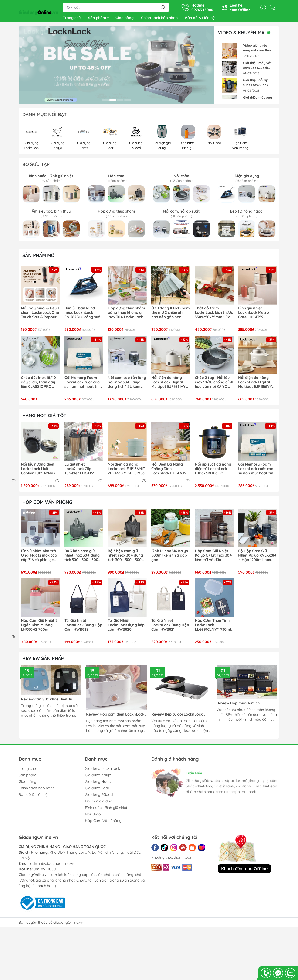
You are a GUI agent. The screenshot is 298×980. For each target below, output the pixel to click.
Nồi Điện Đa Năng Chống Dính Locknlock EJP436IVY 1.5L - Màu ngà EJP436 (170, 471)
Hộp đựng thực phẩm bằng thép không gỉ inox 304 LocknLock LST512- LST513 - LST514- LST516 (126, 314)
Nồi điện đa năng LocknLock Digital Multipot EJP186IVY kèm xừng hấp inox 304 (255, 384)
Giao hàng (125, 19)
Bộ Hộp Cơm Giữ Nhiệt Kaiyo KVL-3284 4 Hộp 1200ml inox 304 (257, 557)
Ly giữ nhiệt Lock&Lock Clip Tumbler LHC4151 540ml (80, 471)
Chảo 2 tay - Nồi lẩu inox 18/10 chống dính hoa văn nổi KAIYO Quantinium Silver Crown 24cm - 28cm (214, 384)
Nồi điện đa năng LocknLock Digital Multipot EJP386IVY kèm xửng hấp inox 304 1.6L (168, 384)
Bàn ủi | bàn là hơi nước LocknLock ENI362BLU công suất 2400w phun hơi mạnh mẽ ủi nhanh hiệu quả (83, 314)
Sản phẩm (100, 19)
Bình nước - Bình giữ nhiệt (106, 809)
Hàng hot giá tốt (44, 417)
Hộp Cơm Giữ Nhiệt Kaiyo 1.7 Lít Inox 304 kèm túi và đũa (213, 557)
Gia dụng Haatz (98, 783)
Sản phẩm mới (39, 257)
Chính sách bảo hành (159, 19)
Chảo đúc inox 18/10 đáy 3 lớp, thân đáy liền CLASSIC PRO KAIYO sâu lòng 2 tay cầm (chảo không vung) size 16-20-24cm (39, 384)
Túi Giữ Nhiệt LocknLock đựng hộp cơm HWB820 (126, 627)
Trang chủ (72, 19)
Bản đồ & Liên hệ (200, 19)
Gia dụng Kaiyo (98, 777)
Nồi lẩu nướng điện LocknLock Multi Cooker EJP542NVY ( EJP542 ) (39, 471)
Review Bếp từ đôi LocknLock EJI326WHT (177, 716)
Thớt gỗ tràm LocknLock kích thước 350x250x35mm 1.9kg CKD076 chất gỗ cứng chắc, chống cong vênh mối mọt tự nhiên (214, 314)
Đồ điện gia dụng (100, 803)
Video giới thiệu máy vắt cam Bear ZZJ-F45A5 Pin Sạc (258, 50)
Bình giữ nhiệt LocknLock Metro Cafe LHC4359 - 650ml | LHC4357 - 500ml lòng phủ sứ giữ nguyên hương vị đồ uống (257, 314)
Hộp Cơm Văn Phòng (103, 822)
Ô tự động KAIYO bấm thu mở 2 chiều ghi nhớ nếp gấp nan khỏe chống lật (171, 314)
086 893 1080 (45, 871)
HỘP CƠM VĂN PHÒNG (47, 504)
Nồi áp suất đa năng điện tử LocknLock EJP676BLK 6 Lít (213, 471)
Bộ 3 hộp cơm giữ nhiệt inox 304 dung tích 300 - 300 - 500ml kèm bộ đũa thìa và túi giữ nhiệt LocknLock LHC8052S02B (127, 557)
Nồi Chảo (93, 816)
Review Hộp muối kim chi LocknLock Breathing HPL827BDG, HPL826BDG (247, 705)
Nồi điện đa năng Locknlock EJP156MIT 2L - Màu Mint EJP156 (126, 471)
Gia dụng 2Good (99, 796)
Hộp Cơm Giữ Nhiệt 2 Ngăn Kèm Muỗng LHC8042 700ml (39, 627)
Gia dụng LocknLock (103, 770)
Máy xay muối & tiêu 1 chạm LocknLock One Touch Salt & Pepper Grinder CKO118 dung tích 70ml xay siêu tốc (40, 314)
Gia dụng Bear (97, 790)
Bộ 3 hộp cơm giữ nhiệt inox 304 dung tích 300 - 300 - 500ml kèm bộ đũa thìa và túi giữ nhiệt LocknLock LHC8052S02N (84, 557)
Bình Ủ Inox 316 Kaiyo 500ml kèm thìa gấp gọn (170, 557)
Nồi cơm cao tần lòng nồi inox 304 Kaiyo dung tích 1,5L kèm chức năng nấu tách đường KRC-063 (127, 384)
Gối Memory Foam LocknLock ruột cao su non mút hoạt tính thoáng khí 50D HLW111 (83, 384)
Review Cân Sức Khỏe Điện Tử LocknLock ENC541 (47, 701)
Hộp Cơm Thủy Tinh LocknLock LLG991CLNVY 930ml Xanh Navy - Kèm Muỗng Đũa (213, 627)
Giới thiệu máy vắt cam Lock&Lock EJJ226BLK (257, 67)
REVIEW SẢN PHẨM (44, 660)
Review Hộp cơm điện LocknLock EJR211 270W (115, 716)
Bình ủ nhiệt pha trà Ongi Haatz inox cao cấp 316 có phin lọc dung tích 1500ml (39, 557)
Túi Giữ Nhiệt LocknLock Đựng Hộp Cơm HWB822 (83, 627)
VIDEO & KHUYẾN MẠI (245, 34)
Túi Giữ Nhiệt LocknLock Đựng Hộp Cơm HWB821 (170, 627)
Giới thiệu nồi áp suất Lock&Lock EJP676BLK (256, 85)
